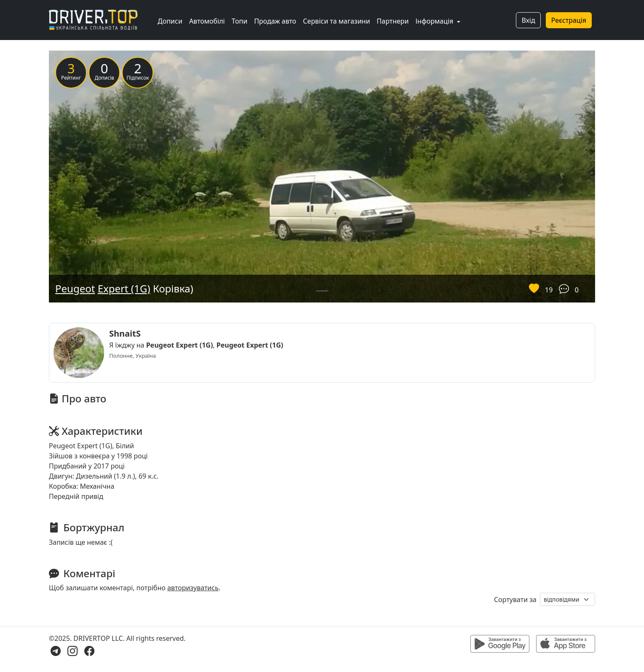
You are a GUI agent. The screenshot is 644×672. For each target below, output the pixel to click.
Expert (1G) (124, 288)
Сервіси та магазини (337, 21)
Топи (239, 21)
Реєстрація (569, 20)
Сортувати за (515, 600)
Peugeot (75, 288)
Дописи (170, 21)
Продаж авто (275, 21)
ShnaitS (125, 333)
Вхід (528, 20)
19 (549, 290)
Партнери (393, 21)
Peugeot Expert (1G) (180, 345)
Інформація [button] (435, 21)
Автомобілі (207, 21)
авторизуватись (193, 588)
